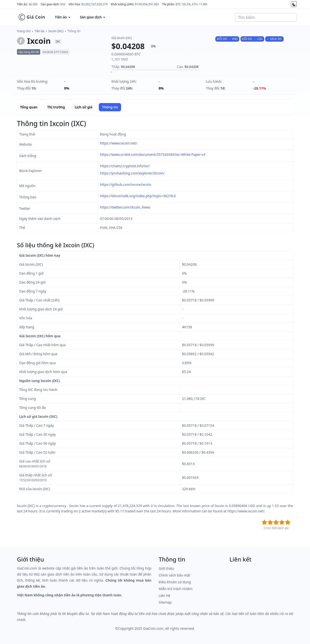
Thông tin (74, 31)
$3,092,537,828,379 (95, 4)
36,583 (33, 4)
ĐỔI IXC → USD (252, 39)
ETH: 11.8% (200, 4)
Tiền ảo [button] (62, 17)
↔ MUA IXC (274, 39)
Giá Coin (32, 17)
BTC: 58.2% (183, 4)
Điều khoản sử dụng (175, 582)
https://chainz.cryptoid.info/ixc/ (125, 166)
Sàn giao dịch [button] (93, 17)
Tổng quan (29, 107)
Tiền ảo (39, 31)
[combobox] (266, 17)
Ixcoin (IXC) (56, 31)
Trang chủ (24, 31)
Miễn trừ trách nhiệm (176, 589)
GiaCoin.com (153, 628)
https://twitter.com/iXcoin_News (125, 207)
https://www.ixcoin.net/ (119, 143)
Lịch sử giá (83, 107)
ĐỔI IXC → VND (227, 39)
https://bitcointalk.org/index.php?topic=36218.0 (138, 196)
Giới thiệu (166, 568)
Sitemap (165, 602)
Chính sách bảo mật (174, 575)
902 (63, 4)
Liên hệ (164, 595)
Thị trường (56, 107)
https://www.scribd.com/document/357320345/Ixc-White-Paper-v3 (153, 154)
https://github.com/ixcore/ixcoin (126, 184)
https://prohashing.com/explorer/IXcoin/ (132, 173)
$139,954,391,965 (147, 4)
